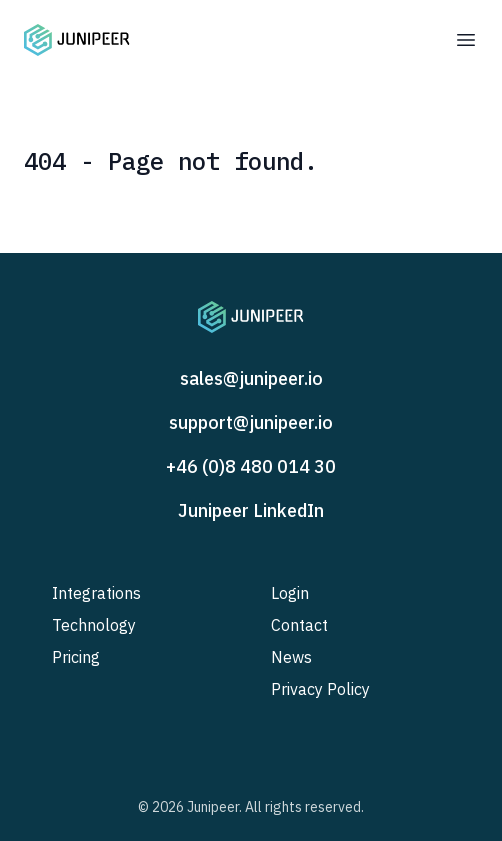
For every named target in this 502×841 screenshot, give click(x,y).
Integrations (96, 593)
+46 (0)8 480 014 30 (251, 466)
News (291, 657)
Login (290, 593)
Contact (299, 625)
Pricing (76, 657)
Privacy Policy (320, 689)
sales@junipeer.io (251, 378)
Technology (94, 625)
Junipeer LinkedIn (251, 510)
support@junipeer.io (251, 422)
